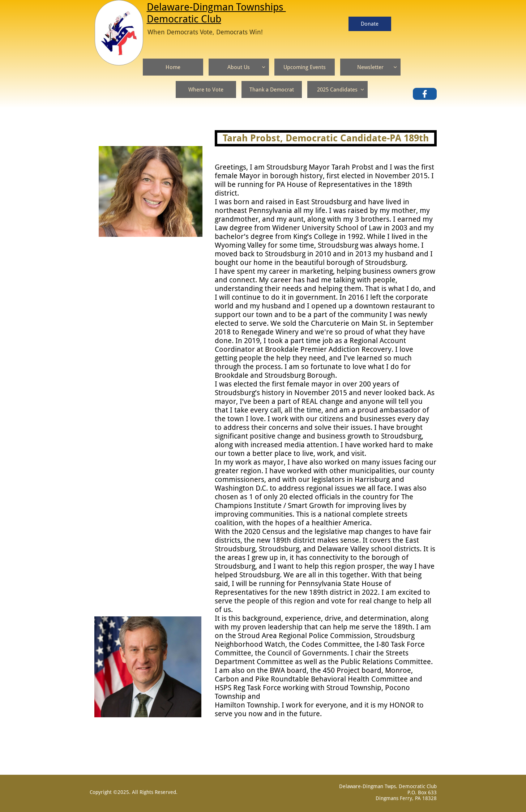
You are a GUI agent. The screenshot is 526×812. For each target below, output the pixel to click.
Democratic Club (184, 19)
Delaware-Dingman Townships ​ (216, 7)
